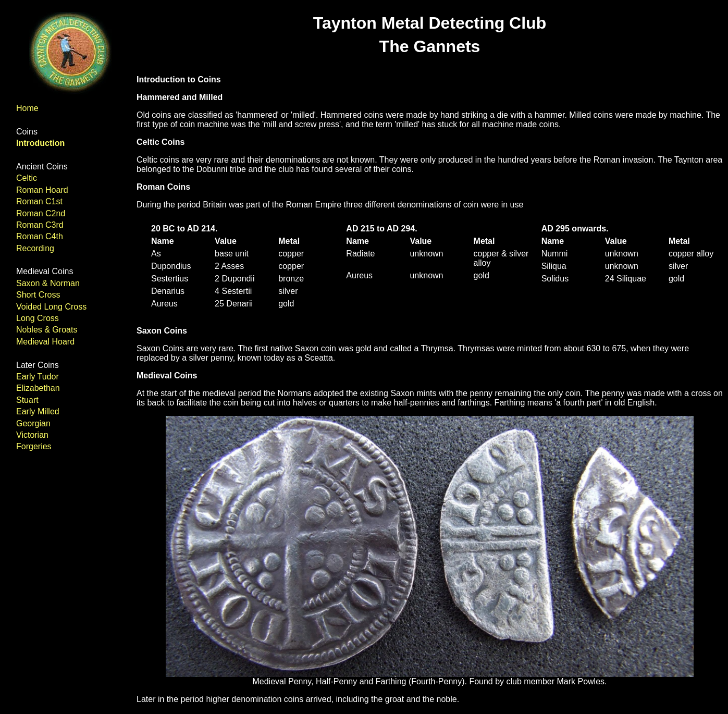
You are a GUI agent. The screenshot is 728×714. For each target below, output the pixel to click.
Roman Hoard (42, 190)
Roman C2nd (41, 213)
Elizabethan (38, 388)
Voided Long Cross (51, 307)
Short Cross (38, 295)
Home (27, 108)
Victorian (32, 435)
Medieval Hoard (45, 342)
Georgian (33, 423)
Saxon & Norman (48, 283)
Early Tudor (38, 377)
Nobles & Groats (47, 330)
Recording (35, 248)
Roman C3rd (40, 225)
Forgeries (34, 446)
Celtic (27, 178)
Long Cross (38, 318)
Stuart (27, 400)
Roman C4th (40, 236)
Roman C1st (39, 201)
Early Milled (38, 411)
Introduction (40, 143)
